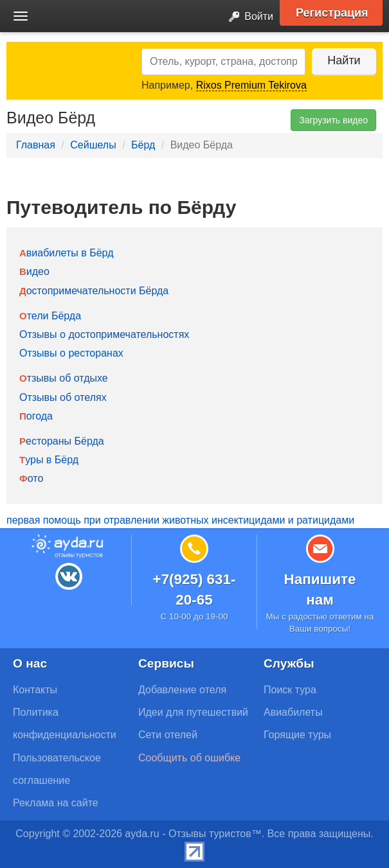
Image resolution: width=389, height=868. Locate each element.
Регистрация (332, 13)
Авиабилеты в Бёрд (66, 253)
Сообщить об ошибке (189, 758)
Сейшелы (93, 145)
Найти (344, 60)
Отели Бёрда (50, 316)
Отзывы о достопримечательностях (104, 334)
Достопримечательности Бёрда (94, 291)
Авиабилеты (293, 712)
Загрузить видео (333, 120)
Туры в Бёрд (49, 460)
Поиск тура (290, 690)
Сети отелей (168, 735)
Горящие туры (297, 735)
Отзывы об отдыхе (64, 378)
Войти (247, 17)
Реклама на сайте (56, 803)
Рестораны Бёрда (62, 441)
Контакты (35, 690)
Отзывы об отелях (63, 397)
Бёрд (143, 145)
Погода (36, 416)
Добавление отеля (182, 690)
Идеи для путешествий (193, 712)
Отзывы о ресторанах (71, 353)
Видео (34, 271)
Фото (31, 478)
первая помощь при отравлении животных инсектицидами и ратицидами (180, 520)
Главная (36, 145)
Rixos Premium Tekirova (251, 85)
